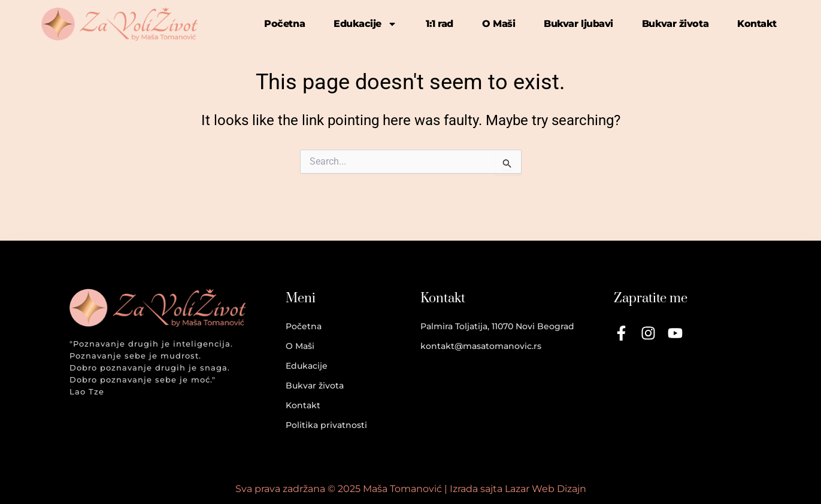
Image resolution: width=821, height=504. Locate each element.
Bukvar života (675, 24)
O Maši (499, 24)
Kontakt (757, 24)
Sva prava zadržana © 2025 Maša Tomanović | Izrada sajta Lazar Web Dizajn (410, 488)
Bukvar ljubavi (578, 24)
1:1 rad (440, 24)
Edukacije (365, 24)
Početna (284, 24)
